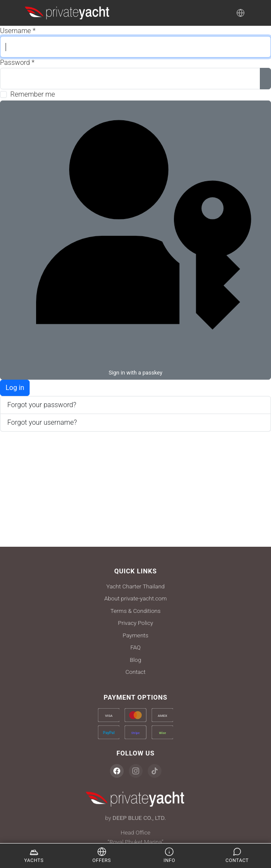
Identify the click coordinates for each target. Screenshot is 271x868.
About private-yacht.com (135, 598)
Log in (15, 388)
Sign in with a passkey (135, 239)
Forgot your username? (42, 422)
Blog (135, 660)
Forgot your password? (42, 405)
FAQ (135, 647)
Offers (102, 855)
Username (18, 31)
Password (17, 62)
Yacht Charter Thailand (136, 586)
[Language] (241, 13)
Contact (135, 672)
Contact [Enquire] (237, 855)
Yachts (34, 855)
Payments (136, 635)
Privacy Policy (136, 623)
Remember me (33, 94)
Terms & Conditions (135, 611)
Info (169, 855)
